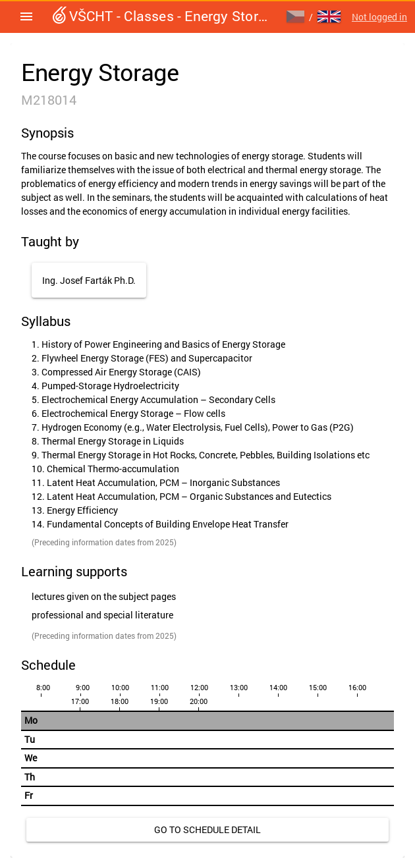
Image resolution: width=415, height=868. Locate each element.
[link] (207, 830)
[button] (26, 16)
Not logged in (379, 17)
